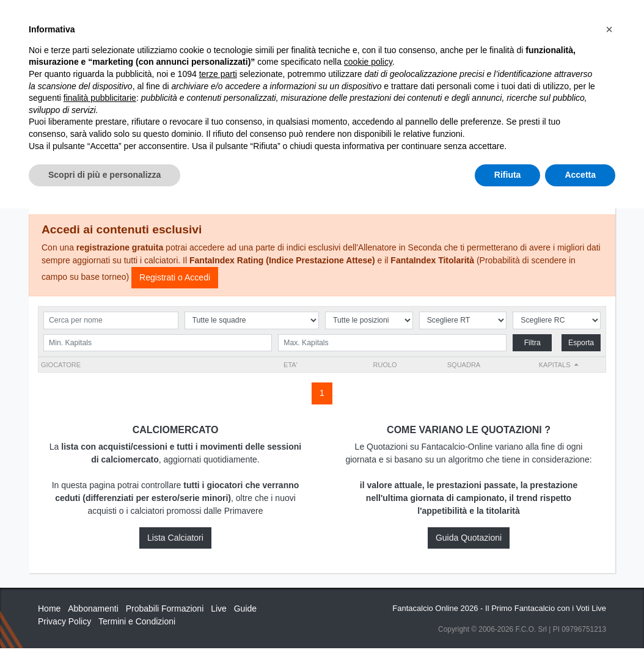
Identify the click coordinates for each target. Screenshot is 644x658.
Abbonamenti (408, 20)
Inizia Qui (347, 20)
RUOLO (385, 365)
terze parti (218, 524)
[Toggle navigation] (551, 20)
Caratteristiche (489, 20)
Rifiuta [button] (508, 624)
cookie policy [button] (368, 512)
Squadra (464, 365)
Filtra (532, 343)
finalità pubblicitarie (100, 547)
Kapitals (555, 365)
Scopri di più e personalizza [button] (104, 624)
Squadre (314, 174)
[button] (609, 479)
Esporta (581, 343)
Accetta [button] (580, 624)
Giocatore (61, 365)
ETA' (291, 365)
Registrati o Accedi (175, 277)
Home (49, 49)
